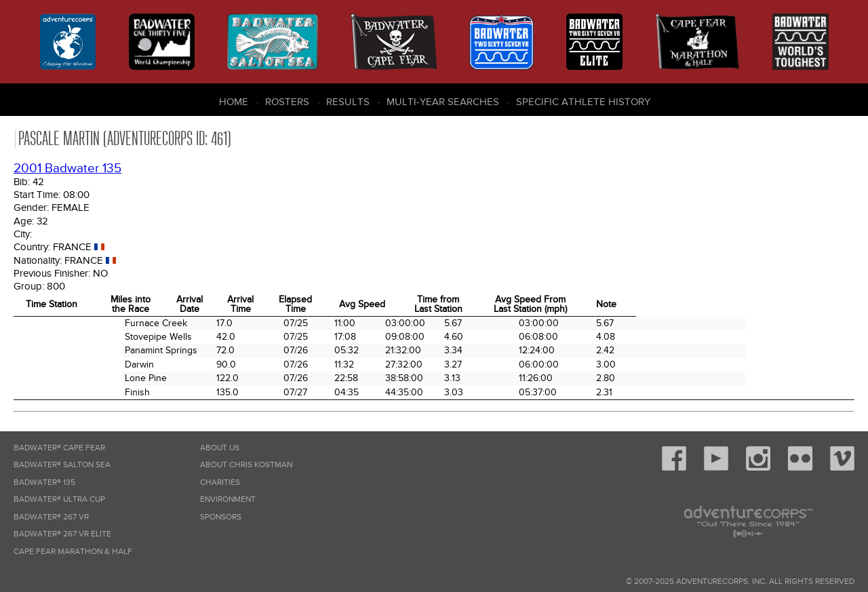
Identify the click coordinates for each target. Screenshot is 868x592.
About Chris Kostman (246, 465)
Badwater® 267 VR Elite (62, 534)
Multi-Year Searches (443, 102)
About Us (220, 448)
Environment (228, 499)
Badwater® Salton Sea (62, 465)
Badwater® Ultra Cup (59, 499)
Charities (220, 482)
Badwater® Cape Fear (59, 448)
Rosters (287, 102)
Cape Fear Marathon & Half (73, 552)
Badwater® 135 (44, 482)
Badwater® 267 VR (51, 517)
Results (348, 102)
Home (234, 102)
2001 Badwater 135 (67, 169)
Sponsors (221, 517)
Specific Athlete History (583, 102)
